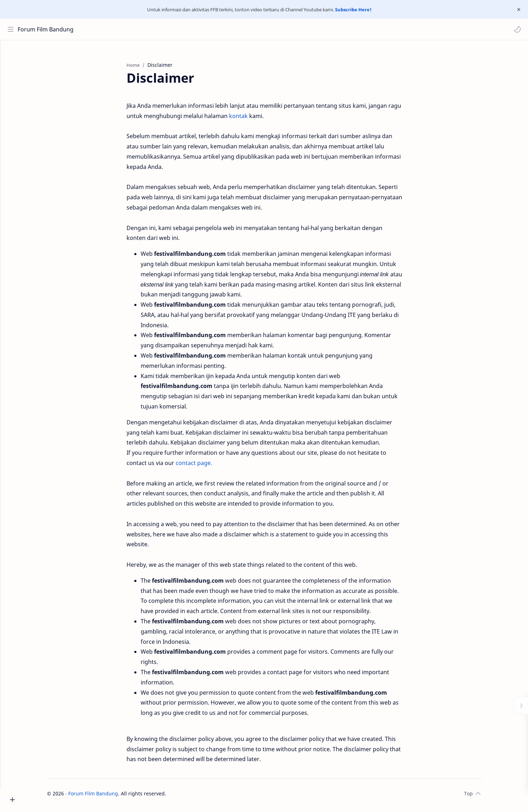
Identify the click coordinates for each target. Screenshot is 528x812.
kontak (251, 119)
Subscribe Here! (353, 10)
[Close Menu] (517, 10)
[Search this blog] (147, 29)
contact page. (206, 466)
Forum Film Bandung (47, 29)
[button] (516, 29)
